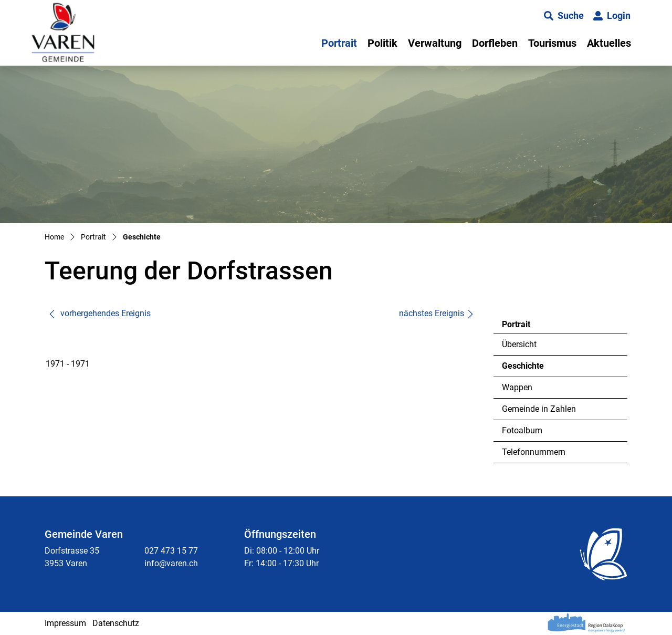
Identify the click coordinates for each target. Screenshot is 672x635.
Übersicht (519, 344)
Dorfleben (495, 43)
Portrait (339, 43)
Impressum (65, 623)
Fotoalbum (522, 430)
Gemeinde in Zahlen (539, 409)
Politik (382, 43)
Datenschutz (116, 623)
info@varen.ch (171, 563)
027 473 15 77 (171, 551)
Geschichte (531, 369)
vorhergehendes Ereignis (99, 313)
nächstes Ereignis (437, 313)
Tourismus (552, 43)
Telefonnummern (534, 452)
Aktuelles (609, 43)
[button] (564, 16)
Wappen (517, 387)
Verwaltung (435, 43)
